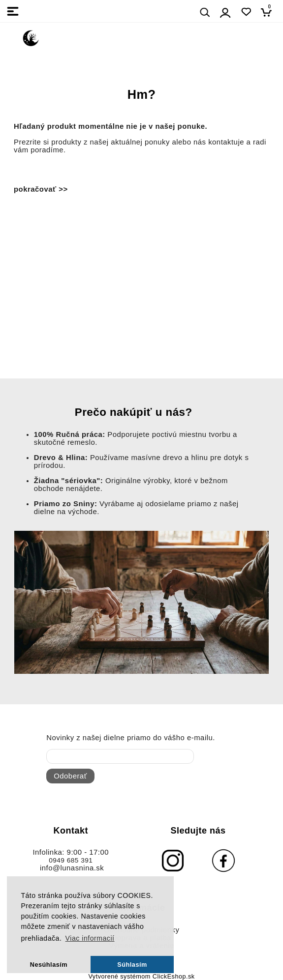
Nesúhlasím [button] (49, 965)
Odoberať (70, 776)
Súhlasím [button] (132, 965)
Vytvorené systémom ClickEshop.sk (141, 977)
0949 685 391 (71, 860)
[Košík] (269, 12)
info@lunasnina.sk (72, 868)
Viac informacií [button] (90, 938)
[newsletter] (120, 756)
